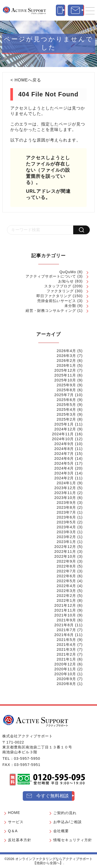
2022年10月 (65, 556)
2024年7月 (64, 454)
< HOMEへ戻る (26, 80)
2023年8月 (66, 507)
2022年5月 (66, 581)
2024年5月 (64, 463)
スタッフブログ (58, 286)
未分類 (70, 306)
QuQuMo (68, 272)
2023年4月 (66, 527)
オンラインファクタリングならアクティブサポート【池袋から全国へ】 (54, 861)
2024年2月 (64, 478)
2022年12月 (65, 547)
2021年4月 (66, 645)
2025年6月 (66, 400)
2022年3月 (66, 591)
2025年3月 (66, 414)
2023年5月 (66, 522)
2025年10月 (65, 380)
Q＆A (13, 831)
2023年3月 (66, 532)
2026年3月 (66, 356)
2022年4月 (66, 586)
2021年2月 (66, 654)
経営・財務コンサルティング (51, 311)
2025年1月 (64, 424)
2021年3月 (66, 649)
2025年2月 (66, 419)
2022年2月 (66, 596)
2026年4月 (66, 351)
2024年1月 (66, 483)
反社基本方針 (20, 840)
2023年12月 (65, 488)
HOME (14, 813)
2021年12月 (65, 605)
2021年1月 (66, 659)
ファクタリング (60, 291)
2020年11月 (65, 669)
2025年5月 (66, 405)
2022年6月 (66, 576)
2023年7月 (66, 512)
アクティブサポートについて (51, 276)
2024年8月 (64, 449)
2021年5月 (66, 640)
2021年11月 (65, 610)
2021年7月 (66, 630)
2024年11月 (63, 434)
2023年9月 (66, 503)
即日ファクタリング (54, 296)
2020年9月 (66, 679)
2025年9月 (66, 385)
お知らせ (66, 281)
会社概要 (61, 831)
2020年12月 (65, 664)
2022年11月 (65, 552)
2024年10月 (63, 439)
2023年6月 (66, 517)
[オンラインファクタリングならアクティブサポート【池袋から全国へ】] (36, 721)
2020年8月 (66, 684)
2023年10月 (65, 498)
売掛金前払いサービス (57, 301)
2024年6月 (64, 458)
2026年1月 (66, 365)
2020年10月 (65, 674)
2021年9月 (66, 620)
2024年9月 (64, 444)
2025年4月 (66, 410)
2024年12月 (65, 429)
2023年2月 (66, 537)
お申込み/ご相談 (68, 822)
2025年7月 (64, 395)
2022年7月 (66, 571)
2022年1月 (66, 600)
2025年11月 (65, 375)
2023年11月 (65, 493)
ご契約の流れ (65, 813)
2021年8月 (64, 625)
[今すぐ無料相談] (76, 10)
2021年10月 (65, 615)
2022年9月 (66, 561)
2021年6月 (64, 635)
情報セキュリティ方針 (73, 840)
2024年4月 (64, 468)
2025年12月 (65, 370)
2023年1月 (66, 542)
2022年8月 (66, 566)
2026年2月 (66, 361)
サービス (16, 822)
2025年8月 (66, 390)
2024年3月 (64, 473)
